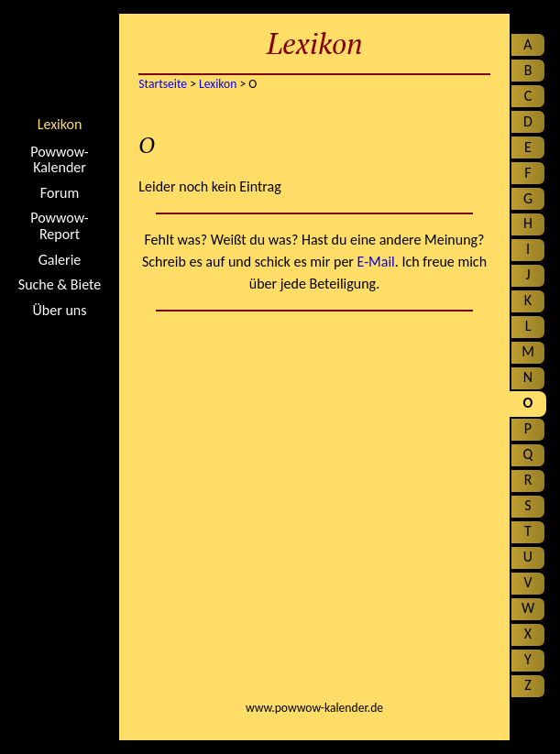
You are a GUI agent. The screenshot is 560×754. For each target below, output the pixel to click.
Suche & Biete (60, 285)
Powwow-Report (59, 226)
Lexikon (60, 124)
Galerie (60, 260)
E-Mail (376, 262)
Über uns (60, 311)
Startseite (60, 60)
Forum (60, 193)
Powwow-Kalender (59, 160)
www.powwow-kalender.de (314, 708)
